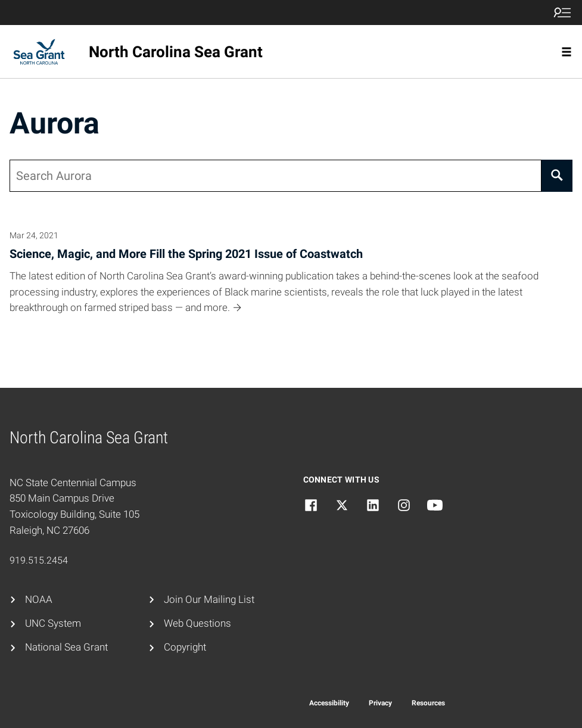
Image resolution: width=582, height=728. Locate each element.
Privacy (380, 703)
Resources (428, 703)
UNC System (53, 623)
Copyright (185, 647)
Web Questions (197, 623)
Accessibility (329, 703)
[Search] (557, 176)
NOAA (39, 600)
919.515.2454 (39, 560)
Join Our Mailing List (209, 600)
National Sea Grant (66, 647)
